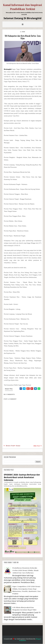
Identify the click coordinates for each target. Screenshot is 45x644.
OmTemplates (21, 639)
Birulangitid (8, 69)
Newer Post (10, 446)
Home (18, 446)
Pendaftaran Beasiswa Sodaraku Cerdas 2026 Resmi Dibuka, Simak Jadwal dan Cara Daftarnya (25, 570)
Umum (23, 32)
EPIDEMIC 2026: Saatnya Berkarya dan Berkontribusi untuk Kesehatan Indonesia (22, 477)
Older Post (37, 446)
